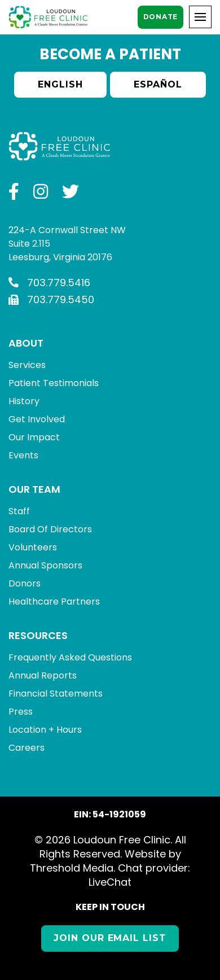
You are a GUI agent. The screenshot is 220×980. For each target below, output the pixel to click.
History (24, 401)
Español (158, 84)
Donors (25, 583)
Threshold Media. (72, 868)
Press (21, 712)
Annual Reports (43, 675)
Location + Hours (45, 730)
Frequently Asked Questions (70, 657)
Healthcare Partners (54, 601)
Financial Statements (56, 694)
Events (23, 455)
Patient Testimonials (54, 383)
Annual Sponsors (45, 565)
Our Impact (34, 437)
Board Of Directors (50, 529)
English (60, 84)
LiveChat (110, 882)
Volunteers (33, 547)
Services (27, 365)
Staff (19, 511)
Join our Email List (110, 938)
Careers (27, 748)
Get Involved (37, 419)
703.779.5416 (49, 283)
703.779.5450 (51, 299)
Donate (160, 17)
